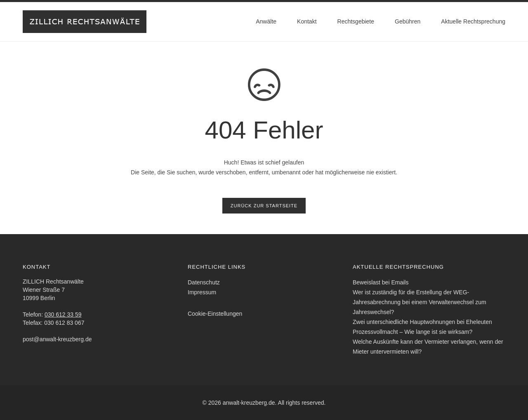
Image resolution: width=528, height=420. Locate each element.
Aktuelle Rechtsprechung (473, 21)
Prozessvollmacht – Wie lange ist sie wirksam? (412, 332)
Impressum (202, 292)
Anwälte (266, 21)
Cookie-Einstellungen (215, 314)
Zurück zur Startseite (264, 206)
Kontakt (307, 21)
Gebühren (408, 21)
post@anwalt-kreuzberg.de (57, 339)
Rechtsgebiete (356, 21)
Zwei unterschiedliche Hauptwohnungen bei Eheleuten (422, 322)
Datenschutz (204, 282)
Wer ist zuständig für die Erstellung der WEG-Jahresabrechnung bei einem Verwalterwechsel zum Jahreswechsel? (420, 302)
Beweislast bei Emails (381, 282)
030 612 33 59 (63, 314)
